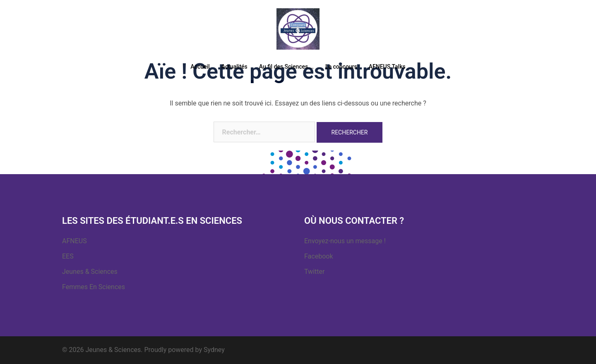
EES (68, 256)
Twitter (314, 272)
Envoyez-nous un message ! (345, 241)
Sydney (214, 350)
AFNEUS (74, 241)
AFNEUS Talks (387, 67)
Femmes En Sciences (94, 287)
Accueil (200, 67)
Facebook (318, 256)
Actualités (234, 67)
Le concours (341, 67)
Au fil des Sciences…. (286, 67)
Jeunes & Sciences (90, 272)
